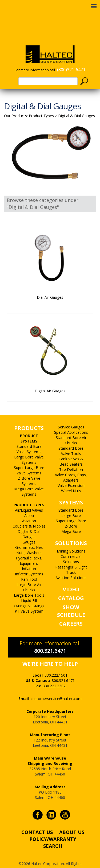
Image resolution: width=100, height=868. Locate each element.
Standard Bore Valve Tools (71, 440)
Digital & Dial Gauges (29, 523)
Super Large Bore (71, 510)
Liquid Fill (29, 590)
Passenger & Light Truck (71, 559)
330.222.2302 (54, 675)
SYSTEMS (71, 492)
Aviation (29, 510)
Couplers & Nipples (29, 515)
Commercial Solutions (71, 548)
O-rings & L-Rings (29, 595)
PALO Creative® (56, 863)
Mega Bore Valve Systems (29, 481)
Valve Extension (71, 475)
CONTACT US (37, 821)
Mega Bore (71, 521)
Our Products (15, 105)
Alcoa (29, 505)
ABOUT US (72, 821)
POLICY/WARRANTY (53, 828)
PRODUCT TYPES (29, 494)
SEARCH (53, 835)
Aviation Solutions (71, 567)
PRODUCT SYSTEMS (29, 427)
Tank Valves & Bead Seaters (71, 451)
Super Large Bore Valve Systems (29, 459)
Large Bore (71, 505)
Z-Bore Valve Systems (29, 470)
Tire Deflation (71, 459)
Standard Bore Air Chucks (71, 429)
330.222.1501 (56, 664)
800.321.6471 (50, 640)
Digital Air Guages (50, 380)
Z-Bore (71, 515)
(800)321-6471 (71, 59)
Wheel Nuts (71, 480)
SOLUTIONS (71, 532)
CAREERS (71, 613)
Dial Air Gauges (50, 286)
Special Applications (71, 421)
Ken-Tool (29, 568)
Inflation (29, 558)
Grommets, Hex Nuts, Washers (29, 539)
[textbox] (48, 70)
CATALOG (71, 587)
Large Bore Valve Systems (29, 449)
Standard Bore (71, 499)
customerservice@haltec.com (56, 688)
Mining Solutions (71, 540)
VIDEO (71, 578)
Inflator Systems (29, 563)
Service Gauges (71, 416)
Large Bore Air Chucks (29, 576)
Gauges (29, 531)
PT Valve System (29, 600)
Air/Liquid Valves (29, 499)
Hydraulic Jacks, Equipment (29, 550)
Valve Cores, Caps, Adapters (71, 467)
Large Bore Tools (29, 584)
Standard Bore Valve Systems (29, 438)
